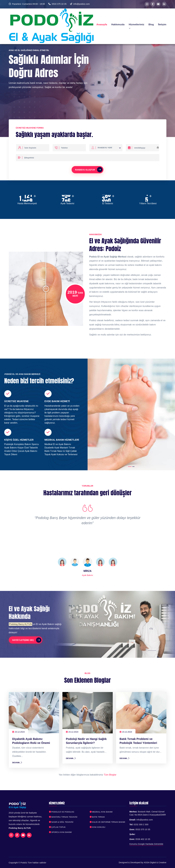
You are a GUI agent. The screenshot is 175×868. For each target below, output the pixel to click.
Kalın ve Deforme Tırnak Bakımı (107, 822)
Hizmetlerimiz (137, 26)
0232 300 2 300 (141, 824)
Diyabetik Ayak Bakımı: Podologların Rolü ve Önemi (31, 741)
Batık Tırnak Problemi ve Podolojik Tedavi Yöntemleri (138, 741)
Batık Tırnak (97, 817)
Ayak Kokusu (98, 827)
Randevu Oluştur (89, 170)
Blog (151, 24)
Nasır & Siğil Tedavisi (61, 822)
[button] (130, 467)
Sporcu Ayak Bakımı (60, 832)
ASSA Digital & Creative (155, 862)
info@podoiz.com (81, 4)
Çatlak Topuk (57, 827)
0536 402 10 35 (143, 839)
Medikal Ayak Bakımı (101, 812)
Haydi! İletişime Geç (27, 640)
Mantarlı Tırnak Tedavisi (63, 817)
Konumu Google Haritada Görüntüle (146, 844)
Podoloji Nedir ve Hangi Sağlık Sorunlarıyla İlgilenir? (86, 741)
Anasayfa (102, 24)
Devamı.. (17, 763)
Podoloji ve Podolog (62, 812)
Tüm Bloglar (110, 775)
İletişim (162, 24)
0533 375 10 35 (59, 4)
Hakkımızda (118, 24)
